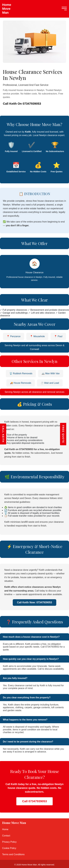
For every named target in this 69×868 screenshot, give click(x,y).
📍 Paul (58, 336)
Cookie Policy (9, 848)
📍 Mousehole (37, 336)
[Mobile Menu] (64, 9)
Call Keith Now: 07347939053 (35, 602)
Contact (6, 836)
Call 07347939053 (34, 801)
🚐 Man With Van (51, 373)
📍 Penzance (14, 336)
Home (5, 829)
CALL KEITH (3, 434)
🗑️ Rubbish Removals (21, 373)
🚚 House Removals (21, 383)
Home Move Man (5, 9)
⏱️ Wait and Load (50, 383)
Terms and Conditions (13, 854)
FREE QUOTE (66, 434)
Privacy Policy (9, 842)
